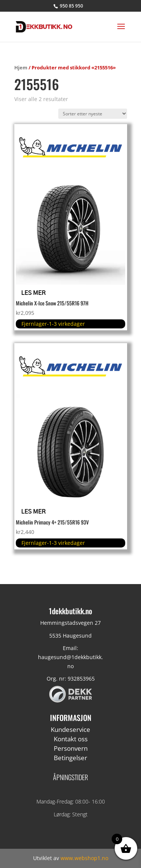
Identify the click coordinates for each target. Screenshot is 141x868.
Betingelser (70, 758)
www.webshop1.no (84, 858)
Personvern (71, 748)
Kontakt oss (71, 739)
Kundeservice (70, 729)
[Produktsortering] (93, 114)
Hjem (21, 67)
